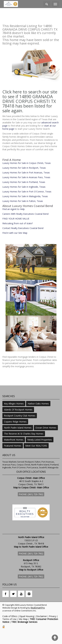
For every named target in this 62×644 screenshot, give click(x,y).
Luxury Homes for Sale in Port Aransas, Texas (26, 173)
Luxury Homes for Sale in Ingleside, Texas (24, 187)
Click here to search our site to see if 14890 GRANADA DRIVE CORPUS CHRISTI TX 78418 (30, 99)
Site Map (23, 619)
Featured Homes (13, 446)
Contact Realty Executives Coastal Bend (23, 228)
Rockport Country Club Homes (20, 416)
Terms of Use (9, 619)
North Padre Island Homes (18, 428)
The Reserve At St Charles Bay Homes (24, 434)
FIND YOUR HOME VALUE (16, 219)
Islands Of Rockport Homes (18, 410)
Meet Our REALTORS (36, 446)
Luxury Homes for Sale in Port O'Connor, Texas (27, 192)
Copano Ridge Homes (15, 422)
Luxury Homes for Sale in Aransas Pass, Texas (26, 177)
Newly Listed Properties (40, 440)
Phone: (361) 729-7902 (31, 494)
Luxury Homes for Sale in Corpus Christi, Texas (27, 163)
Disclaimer (41, 616)
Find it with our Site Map (15, 233)
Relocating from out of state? (18, 223)
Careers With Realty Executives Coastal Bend (25, 214)
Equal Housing (27, 616)
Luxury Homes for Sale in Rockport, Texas (24, 168)
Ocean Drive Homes (46, 428)
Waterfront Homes (14, 440)
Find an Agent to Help (14, 209)
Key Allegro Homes (14, 404)
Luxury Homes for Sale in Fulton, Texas (23, 201)
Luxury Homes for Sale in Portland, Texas (24, 182)
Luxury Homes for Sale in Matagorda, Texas (25, 196)
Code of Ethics (10, 616)
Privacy (53, 616)
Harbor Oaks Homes (38, 404)
